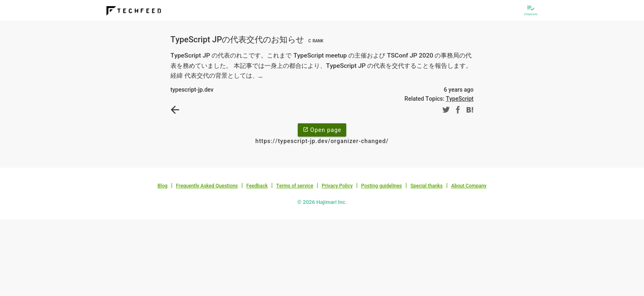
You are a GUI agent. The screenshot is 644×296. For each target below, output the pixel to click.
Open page (322, 129)
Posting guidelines (381, 186)
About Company (469, 186)
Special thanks (427, 186)
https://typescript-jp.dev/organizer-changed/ (322, 141)
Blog (163, 186)
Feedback (257, 186)
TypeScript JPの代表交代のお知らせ (248, 39)
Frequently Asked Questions (207, 186)
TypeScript (460, 99)
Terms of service (294, 186)
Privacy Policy (337, 186)
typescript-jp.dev (192, 90)
